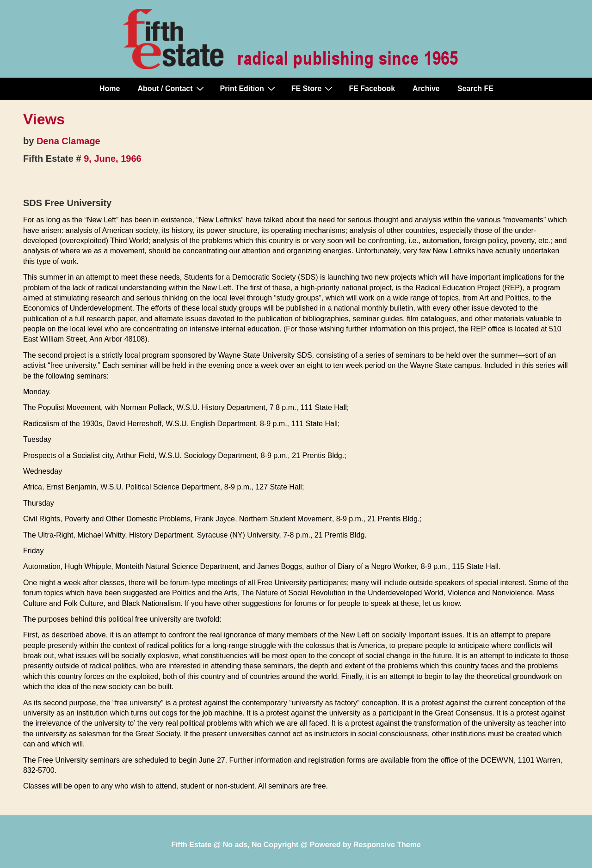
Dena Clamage (68, 141)
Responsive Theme (387, 845)
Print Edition (249, 88)
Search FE (475, 89)
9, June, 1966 (113, 159)
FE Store (313, 88)
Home (110, 89)
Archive (426, 89)
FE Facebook (372, 89)
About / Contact (172, 88)
